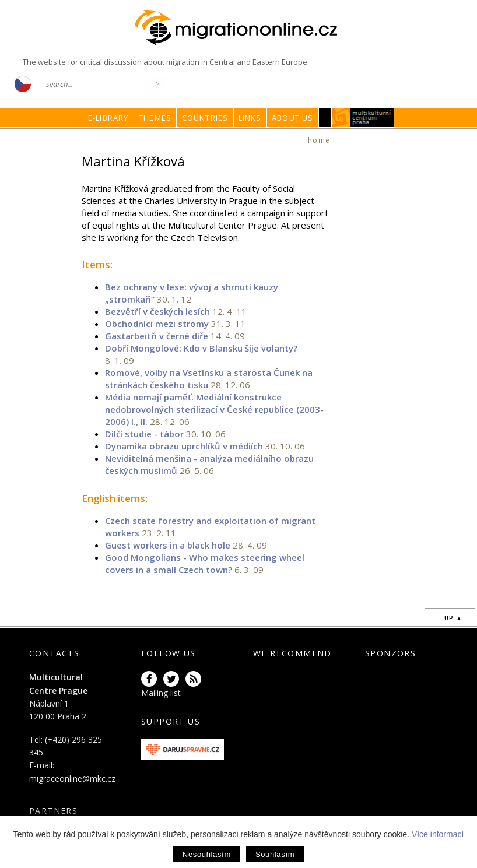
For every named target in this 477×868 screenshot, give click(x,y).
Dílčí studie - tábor (144, 434)
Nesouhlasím (207, 854)
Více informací (438, 834)
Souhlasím (275, 854)
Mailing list (161, 693)
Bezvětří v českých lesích (157, 311)
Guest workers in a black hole (168, 545)
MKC (364, 118)
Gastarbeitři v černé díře (157, 336)
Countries (205, 118)
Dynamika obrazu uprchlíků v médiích (184, 446)
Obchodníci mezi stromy (157, 324)
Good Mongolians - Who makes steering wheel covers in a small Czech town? (205, 563)
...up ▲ (450, 618)
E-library (108, 118)
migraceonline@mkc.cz (72, 779)
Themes (155, 118)
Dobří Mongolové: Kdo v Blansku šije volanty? (201, 348)
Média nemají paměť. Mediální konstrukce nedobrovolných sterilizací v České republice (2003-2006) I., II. (214, 409)
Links (250, 118)
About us (293, 118)
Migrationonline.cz (239, 28)
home (319, 140)
